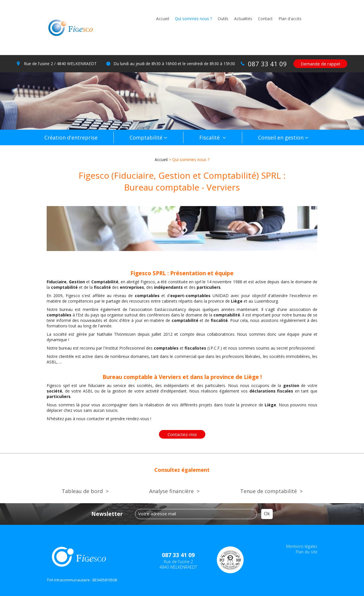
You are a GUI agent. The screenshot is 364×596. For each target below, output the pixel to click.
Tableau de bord (82, 491)
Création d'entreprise (71, 137)
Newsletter (107, 514)
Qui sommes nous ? (193, 19)
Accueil (163, 19)
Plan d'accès (290, 19)
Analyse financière (171, 491)
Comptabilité (146, 137)
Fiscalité (210, 137)
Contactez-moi (182, 434)
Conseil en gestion (281, 137)
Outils (223, 19)
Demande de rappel (320, 64)
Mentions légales (302, 546)
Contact (265, 19)
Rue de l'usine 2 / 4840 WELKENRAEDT (60, 64)
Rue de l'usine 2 (178, 564)
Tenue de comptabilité (269, 491)
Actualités (243, 19)
